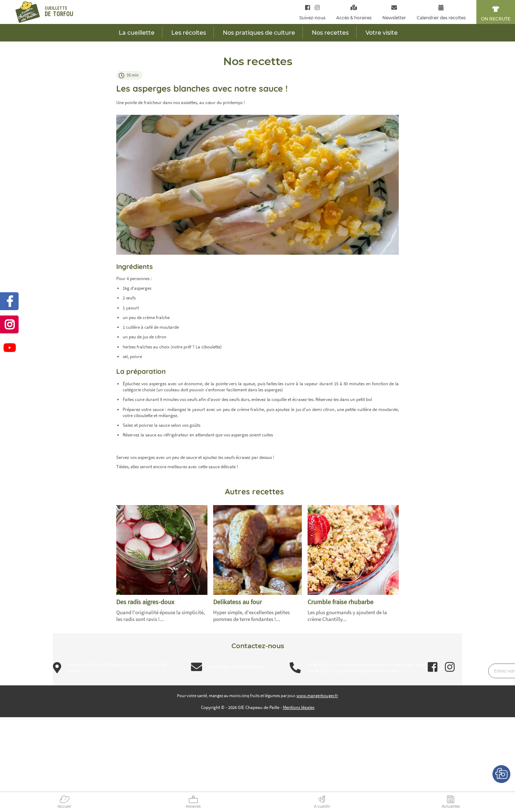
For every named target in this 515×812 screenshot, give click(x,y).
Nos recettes (330, 33)
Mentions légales (299, 707)
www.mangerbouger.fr (317, 696)
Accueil (64, 806)
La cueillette (137, 33)
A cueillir (322, 806)
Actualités (451, 806)
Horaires (193, 806)
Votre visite (382, 33)
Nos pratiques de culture (259, 33)
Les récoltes (189, 33)
